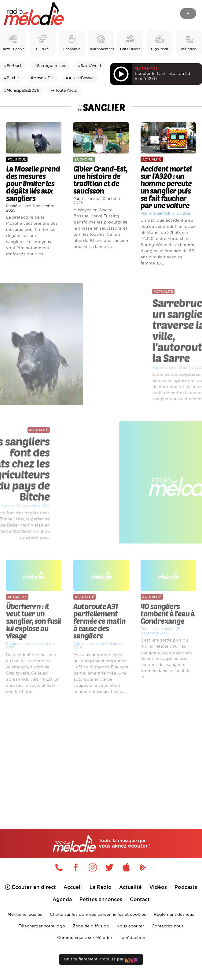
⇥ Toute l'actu (64, 91)
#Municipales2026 (22, 91)
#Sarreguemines (50, 66)
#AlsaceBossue (80, 78)
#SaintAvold (90, 66)
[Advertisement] (101, 751)
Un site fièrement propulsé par (101, 961)
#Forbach (13, 66)
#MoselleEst (42, 78)
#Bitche (11, 78)
